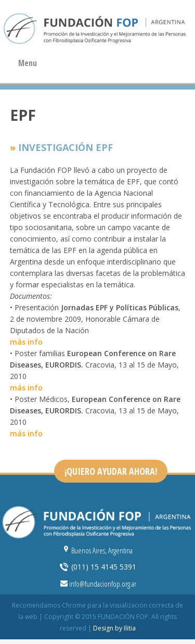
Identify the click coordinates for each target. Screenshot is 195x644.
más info (26, 342)
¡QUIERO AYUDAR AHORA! (111, 471)
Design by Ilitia (114, 628)
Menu (28, 63)
